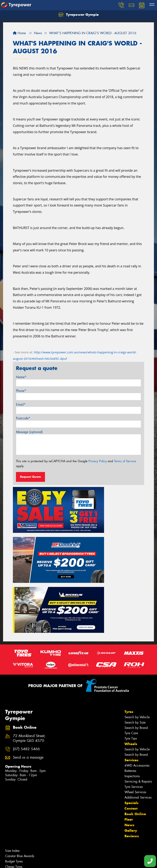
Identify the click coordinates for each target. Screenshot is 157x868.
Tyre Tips (131, 661)
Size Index (12, 773)
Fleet (129, 742)
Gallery (131, 753)
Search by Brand (136, 650)
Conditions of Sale (54, 861)
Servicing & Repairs (138, 704)
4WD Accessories (137, 688)
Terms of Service (125, 461)
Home (19, 33)
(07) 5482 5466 (26, 671)
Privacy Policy (98, 461)
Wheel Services (135, 715)
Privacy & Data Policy (29, 861)
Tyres (129, 634)
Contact (131, 731)
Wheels (131, 666)
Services (131, 683)
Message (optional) (29, 432)
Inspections (132, 699)
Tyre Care (131, 656)
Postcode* (23, 418)
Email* (21, 404)
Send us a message (28, 680)
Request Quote (30, 477)
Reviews (132, 759)
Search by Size (135, 645)
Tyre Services (134, 709)
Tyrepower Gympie (79, 15)
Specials (131, 725)
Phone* (21, 391)
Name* (21, 377)
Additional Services (138, 720)
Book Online (135, 736)
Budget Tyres (14, 784)
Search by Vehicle (137, 640)
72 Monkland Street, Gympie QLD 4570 (29, 661)
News (129, 748)
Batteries (130, 693)
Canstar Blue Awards (20, 779)
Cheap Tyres (14, 789)
